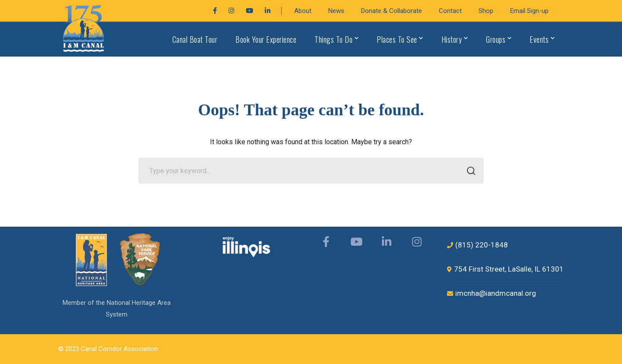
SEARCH (468, 171)
